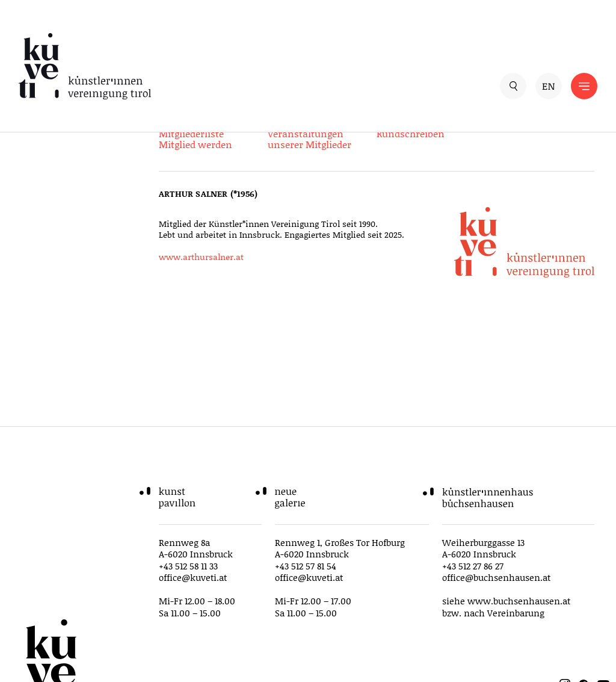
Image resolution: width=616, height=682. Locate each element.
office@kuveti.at (193, 577)
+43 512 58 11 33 (188, 566)
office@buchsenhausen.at (496, 577)
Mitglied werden (196, 144)
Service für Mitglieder (207, 122)
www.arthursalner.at (201, 257)
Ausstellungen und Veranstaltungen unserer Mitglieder (310, 133)
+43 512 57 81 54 (306, 566)
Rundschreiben (411, 133)
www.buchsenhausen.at (519, 601)
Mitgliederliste (191, 133)
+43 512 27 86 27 (473, 566)
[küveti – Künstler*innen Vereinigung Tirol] (163, 67)
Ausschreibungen (416, 122)
